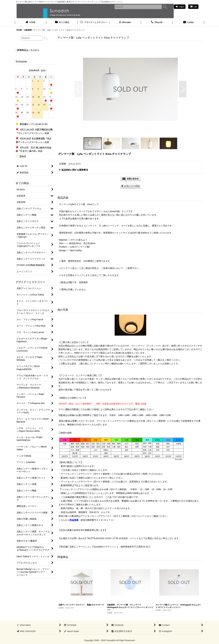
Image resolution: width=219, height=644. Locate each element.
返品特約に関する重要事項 (73, 170)
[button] (78, 89)
